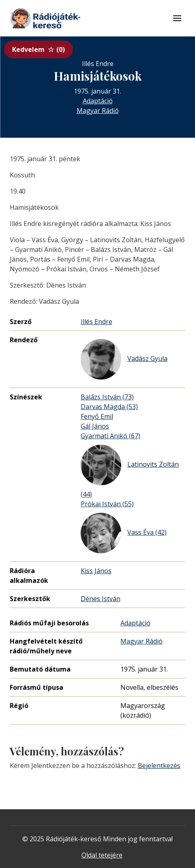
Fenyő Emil (97, 416)
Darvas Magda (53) (109, 407)
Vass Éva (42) (124, 533)
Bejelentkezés (159, 766)
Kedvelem (39, 49)
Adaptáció (98, 101)
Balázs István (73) (107, 397)
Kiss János (96, 571)
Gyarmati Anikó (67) (110, 436)
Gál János (95, 426)
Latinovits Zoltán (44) (130, 472)
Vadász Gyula (124, 359)
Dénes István (101, 599)
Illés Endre (96, 322)
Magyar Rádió (98, 111)
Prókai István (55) (107, 504)
